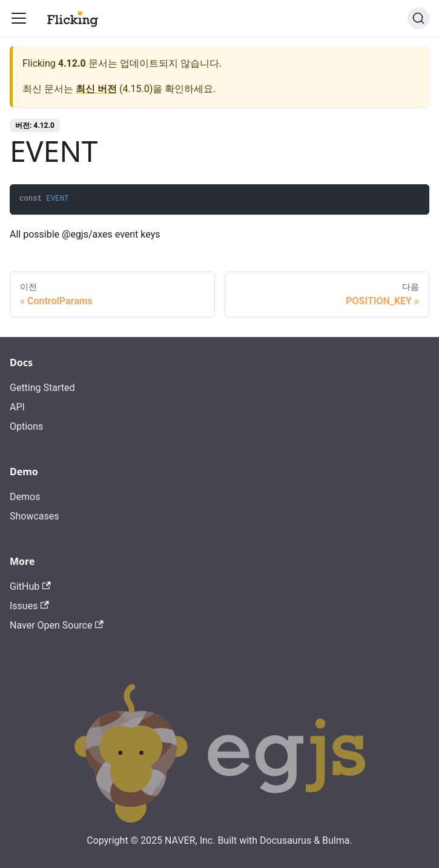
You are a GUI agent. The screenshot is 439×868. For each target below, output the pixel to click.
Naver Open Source (57, 625)
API (17, 407)
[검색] (418, 18)
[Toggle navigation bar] (19, 18)
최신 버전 (96, 89)
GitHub (30, 586)
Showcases (35, 516)
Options (26, 426)
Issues (29, 606)
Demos (25, 497)
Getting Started (42, 388)
